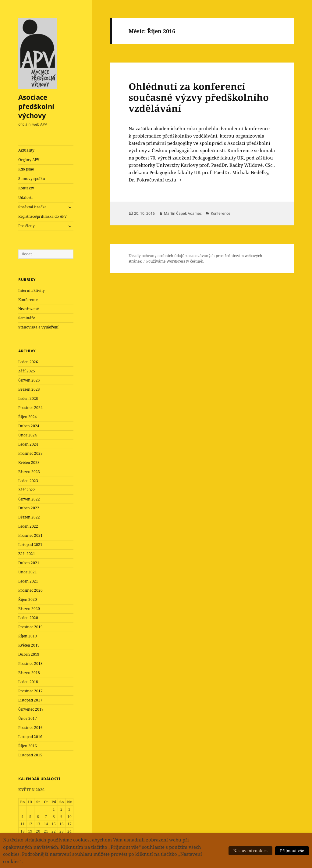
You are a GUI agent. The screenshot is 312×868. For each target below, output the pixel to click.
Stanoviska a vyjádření (38, 327)
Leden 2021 (28, 581)
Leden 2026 (28, 362)
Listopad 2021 (30, 545)
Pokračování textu (160, 180)
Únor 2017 (28, 718)
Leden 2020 (28, 618)
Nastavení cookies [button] (250, 851)
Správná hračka (32, 207)
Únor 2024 (28, 435)
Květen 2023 (29, 463)
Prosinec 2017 (30, 691)
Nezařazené (28, 309)
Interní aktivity (32, 291)
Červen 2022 (29, 499)
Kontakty (26, 188)
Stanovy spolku (32, 179)
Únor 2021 (28, 572)
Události (25, 197)
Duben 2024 (29, 426)
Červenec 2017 (31, 709)
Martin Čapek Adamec (183, 213)
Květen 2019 (29, 645)
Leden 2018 (28, 682)
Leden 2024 (28, 444)
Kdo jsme (26, 169)
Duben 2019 (29, 654)
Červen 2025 (29, 380)
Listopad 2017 (30, 700)
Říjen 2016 (28, 746)
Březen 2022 (29, 517)
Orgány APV (29, 160)
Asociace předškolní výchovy (36, 106)
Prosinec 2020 (30, 590)
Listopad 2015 (30, 755)
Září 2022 (27, 490)
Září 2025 (27, 371)
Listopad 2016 (30, 737)
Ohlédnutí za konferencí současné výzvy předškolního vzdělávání (199, 97)
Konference (28, 300)
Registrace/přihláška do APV (43, 216)
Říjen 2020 (28, 599)
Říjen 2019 (28, 636)
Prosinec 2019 (30, 627)
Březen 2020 (29, 609)
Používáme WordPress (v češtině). (175, 261)
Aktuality (26, 150)
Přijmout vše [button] (292, 851)
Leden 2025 (28, 398)
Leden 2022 (28, 526)
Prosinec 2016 (30, 728)
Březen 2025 (29, 389)
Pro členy (27, 226)
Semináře (27, 318)
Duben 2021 (29, 563)
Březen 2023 (29, 472)
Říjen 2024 (28, 417)
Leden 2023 (28, 481)
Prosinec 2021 (30, 535)
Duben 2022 (29, 508)
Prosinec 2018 (30, 664)
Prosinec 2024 (30, 408)
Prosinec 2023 (30, 453)
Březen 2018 (29, 673)
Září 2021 (27, 554)
